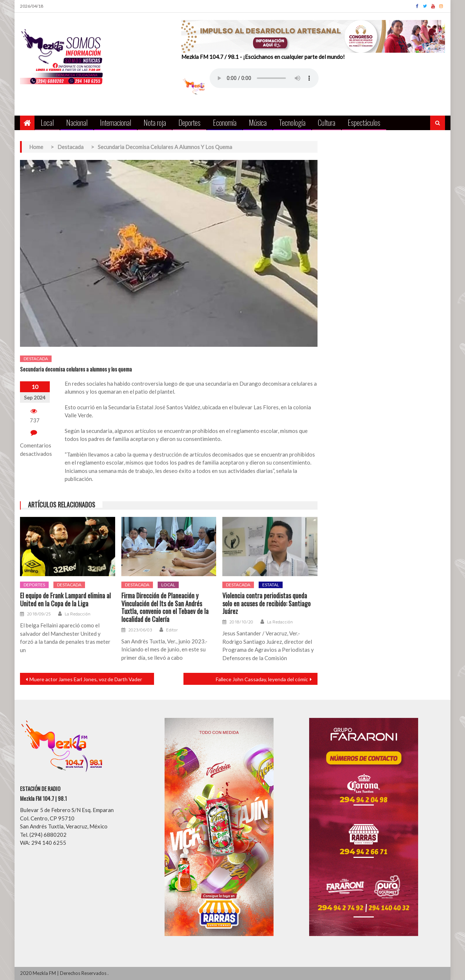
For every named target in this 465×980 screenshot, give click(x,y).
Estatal (271, 585)
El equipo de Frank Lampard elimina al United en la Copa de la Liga (65, 600)
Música (258, 122)
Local (47, 122)
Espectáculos (364, 122)
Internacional (116, 122)
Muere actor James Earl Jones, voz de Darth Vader (86, 679)
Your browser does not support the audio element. (264, 78)
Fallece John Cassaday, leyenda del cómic (262, 679)
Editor (172, 630)
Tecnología (292, 122)
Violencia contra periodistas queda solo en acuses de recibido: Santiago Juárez (266, 604)
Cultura (327, 122)
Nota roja (155, 122)
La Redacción (78, 614)
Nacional (77, 122)
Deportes (189, 122)
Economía (225, 122)
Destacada (36, 359)
